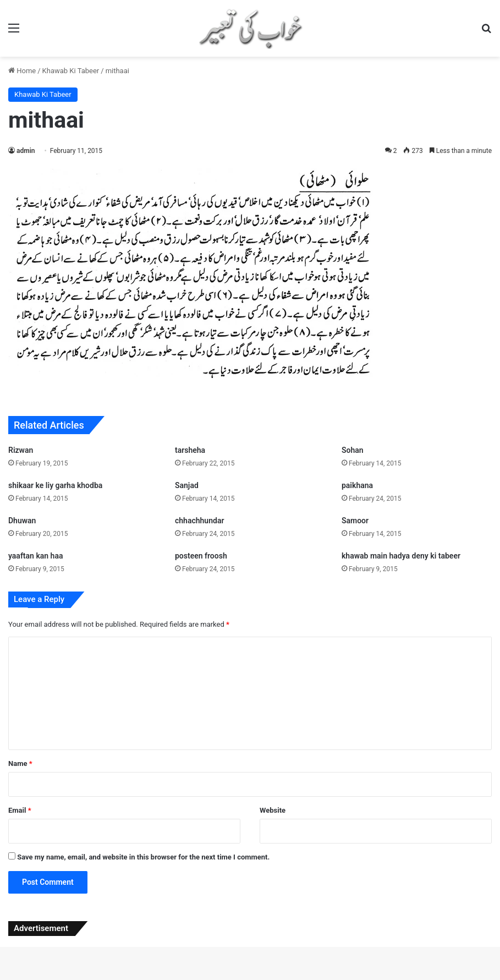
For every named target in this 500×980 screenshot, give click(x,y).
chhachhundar (199, 521)
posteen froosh (201, 556)
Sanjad (187, 485)
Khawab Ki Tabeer (71, 71)
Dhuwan (22, 521)
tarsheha (190, 450)
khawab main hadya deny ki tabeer (401, 556)
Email (20, 810)
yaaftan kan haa (35, 556)
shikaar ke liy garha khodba (55, 485)
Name (20, 763)
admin (26, 151)
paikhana (357, 485)
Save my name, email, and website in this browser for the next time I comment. (143, 857)
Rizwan (21, 450)
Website (273, 810)
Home (22, 71)
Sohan (353, 450)
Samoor (355, 521)
